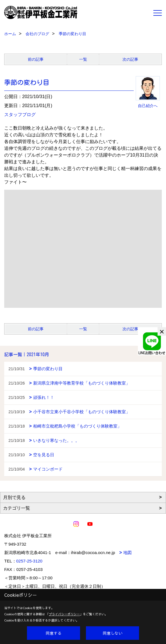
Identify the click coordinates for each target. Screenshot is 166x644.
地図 (128, 553)
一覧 (83, 59)
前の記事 (36, 59)
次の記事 (130, 59)
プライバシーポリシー (64, 614)
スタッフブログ (20, 115)
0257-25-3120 (29, 561)
